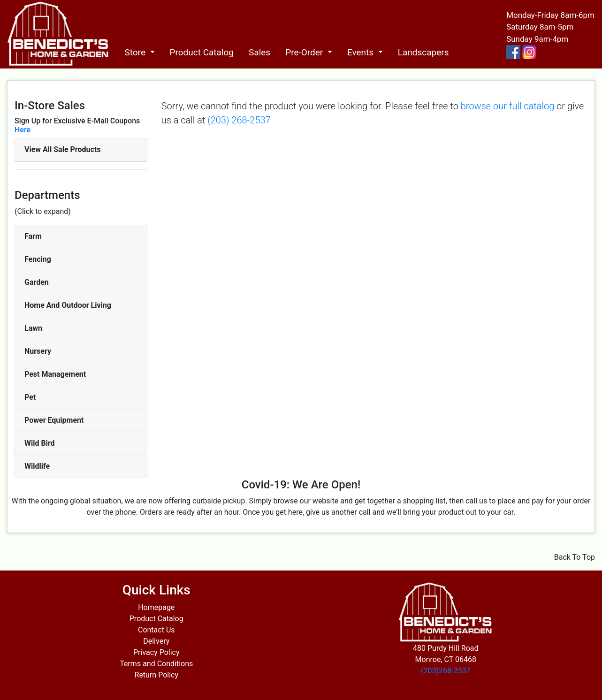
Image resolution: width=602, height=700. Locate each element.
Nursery (38, 351)
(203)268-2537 (446, 671)
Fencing (38, 259)
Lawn (33, 328)
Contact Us (156, 630)
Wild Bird (40, 443)
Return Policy (156, 675)
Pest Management (55, 374)
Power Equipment (54, 420)
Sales (259, 52)
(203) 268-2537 (239, 120)
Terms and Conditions (156, 664)
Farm (33, 236)
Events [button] (362, 52)
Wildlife (37, 466)
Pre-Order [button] (305, 52)
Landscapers (423, 52)
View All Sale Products (62, 149)
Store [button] (136, 52)
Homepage (156, 607)
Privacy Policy (156, 652)
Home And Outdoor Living (68, 305)
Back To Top (575, 557)
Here (23, 130)
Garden (37, 282)
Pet (30, 397)
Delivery (156, 641)
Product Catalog (202, 52)
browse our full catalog (507, 106)
